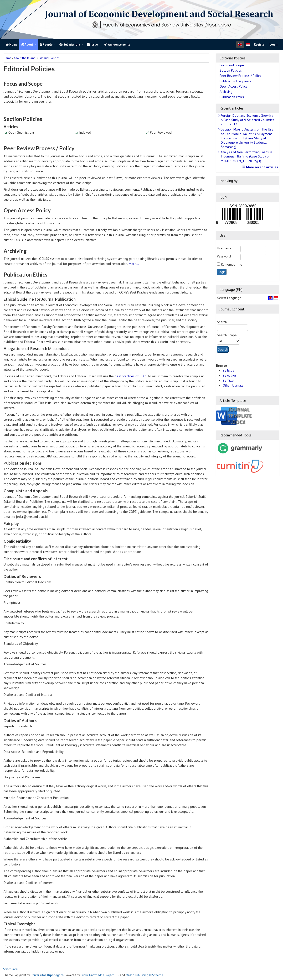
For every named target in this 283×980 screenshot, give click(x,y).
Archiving (226, 92)
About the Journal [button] (25, 58)
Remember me (232, 264)
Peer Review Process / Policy (240, 76)
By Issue (229, 370)
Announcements (117, 45)
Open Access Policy (233, 86)
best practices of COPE (131, 376)
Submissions (70, 45)
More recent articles (260, 167)
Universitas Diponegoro (47, 975)
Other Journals (233, 385)
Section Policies (231, 70)
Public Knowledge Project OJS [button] (100, 975)
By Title (228, 380)
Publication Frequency (235, 81)
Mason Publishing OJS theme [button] (144, 975)
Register (260, 45)
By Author (229, 375)
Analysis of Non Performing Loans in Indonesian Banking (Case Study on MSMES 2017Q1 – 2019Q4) (246, 156)
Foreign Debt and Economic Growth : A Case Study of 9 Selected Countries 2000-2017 (247, 120)
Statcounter (11, 969)
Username (224, 248)
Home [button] (8, 58)
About (28, 45)
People (46, 45)
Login (273, 45)
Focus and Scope (232, 65)
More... (134, 264)
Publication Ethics (232, 97)
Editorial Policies (49, 58)
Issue (93, 45)
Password (224, 256)
